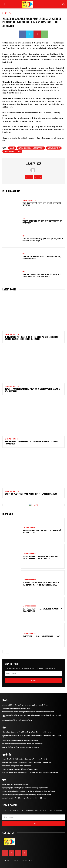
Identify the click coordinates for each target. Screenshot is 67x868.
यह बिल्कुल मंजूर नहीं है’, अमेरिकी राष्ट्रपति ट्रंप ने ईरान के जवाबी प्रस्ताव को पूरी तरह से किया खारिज (25, 788)
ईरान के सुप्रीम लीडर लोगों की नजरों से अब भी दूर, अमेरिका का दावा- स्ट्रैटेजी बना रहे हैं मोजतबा (24, 798)
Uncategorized (29, 200)
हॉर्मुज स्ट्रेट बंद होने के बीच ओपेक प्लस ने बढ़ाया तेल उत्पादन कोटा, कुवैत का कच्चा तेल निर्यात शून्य (25, 705)
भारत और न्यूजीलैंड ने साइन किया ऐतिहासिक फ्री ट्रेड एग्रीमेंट (16, 708)
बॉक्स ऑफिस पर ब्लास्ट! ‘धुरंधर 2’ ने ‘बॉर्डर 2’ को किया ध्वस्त (17, 766)
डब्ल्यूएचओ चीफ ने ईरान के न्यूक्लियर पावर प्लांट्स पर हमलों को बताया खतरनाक (21, 747)
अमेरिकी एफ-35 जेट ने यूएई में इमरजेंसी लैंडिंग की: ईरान (15, 785)
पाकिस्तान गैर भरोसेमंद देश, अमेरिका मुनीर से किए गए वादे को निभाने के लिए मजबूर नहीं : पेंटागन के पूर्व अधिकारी (29, 791)
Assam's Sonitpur (54, 148)
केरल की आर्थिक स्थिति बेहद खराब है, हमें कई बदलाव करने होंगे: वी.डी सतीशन (43, 222)
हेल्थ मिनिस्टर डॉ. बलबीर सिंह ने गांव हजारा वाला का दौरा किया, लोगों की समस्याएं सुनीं (22, 744)
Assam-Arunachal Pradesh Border (31, 148)
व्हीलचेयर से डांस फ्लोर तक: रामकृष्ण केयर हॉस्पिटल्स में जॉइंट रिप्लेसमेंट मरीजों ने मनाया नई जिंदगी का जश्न (27, 732)
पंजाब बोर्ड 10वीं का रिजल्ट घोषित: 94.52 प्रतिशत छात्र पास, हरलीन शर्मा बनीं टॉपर (42, 258)
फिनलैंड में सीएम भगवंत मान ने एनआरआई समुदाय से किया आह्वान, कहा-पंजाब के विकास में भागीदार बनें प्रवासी (28, 712)
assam (12, 148)
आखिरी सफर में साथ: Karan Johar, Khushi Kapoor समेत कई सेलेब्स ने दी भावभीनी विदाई (27, 762)
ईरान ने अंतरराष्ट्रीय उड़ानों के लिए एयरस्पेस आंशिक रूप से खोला (17, 720)
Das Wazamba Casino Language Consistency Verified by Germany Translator (33, 443)
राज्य (24, 218)
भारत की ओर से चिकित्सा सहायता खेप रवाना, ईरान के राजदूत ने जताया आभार (20, 740)
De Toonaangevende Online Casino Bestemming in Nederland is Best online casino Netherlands (41, 584)
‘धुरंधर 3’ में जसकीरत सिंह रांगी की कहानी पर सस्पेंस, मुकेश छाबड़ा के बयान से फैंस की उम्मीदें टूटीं (25, 759)
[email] (33, 674)
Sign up (33, 680)
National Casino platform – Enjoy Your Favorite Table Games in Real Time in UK (32, 390)
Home (5, 13)
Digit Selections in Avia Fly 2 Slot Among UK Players (42, 636)
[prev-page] (4, 652)
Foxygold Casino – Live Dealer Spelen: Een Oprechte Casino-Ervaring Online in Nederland (42, 557)
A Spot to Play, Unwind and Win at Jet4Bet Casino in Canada (31, 494)
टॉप (10, 13)
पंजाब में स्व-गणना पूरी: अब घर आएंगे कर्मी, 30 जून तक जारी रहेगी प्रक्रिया (42, 204)
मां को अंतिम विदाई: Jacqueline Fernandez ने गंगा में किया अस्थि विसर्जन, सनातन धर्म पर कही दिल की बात (30, 773)
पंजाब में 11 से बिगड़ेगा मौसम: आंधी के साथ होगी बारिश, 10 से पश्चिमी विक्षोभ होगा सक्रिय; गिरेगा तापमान (42, 275)
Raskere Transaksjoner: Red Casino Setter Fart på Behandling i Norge (42, 531)
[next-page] (8, 652)
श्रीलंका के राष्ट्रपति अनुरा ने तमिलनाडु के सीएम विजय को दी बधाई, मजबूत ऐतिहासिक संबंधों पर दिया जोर (27, 795)
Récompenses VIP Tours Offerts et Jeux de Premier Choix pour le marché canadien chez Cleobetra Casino (33, 338)
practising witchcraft (12, 151)
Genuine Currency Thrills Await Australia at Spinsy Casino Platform (42, 610)
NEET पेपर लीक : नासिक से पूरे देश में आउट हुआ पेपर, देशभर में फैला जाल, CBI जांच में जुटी (43, 240)
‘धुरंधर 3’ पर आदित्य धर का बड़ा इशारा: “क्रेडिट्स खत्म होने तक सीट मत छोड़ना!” (21, 769)
